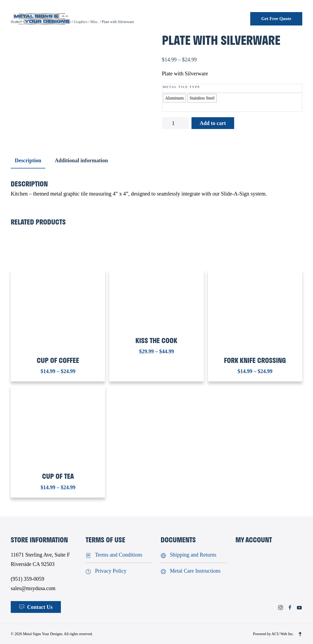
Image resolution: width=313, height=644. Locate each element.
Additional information (81, 160)
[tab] (25, 161)
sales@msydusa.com (33, 588)
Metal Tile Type (182, 87)
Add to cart (213, 123)
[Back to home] (42, 19)
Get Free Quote (276, 19)
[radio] (174, 98)
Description (28, 160)
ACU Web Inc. (283, 634)
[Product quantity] (175, 123)
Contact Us (36, 607)
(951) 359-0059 (27, 579)
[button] (300, 634)
